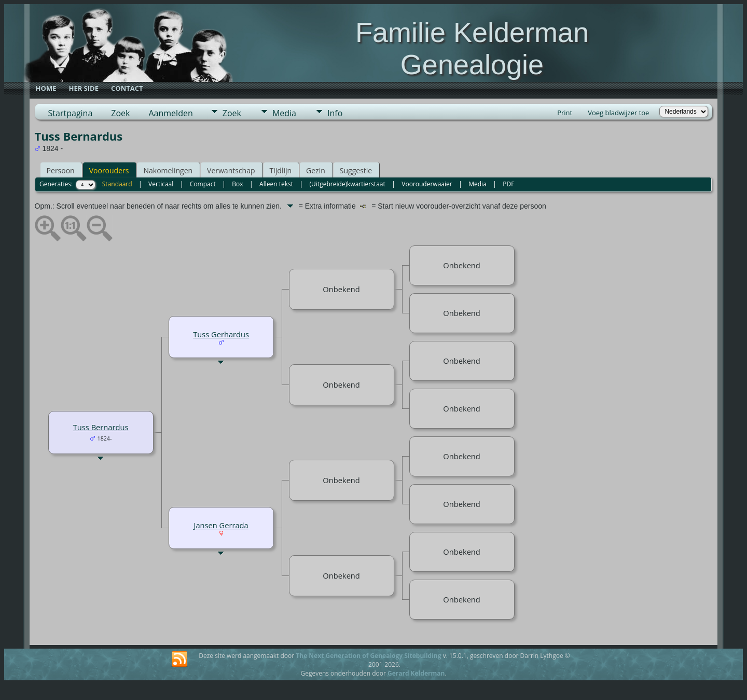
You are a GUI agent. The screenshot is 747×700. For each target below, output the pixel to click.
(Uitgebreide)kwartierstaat (348, 184)
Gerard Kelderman (416, 673)
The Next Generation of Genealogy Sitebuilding (368, 656)
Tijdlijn (281, 170)
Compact (203, 184)
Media (284, 113)
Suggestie (356, 170)
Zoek (120, 113)
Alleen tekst (276, 184)
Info (335, 113)
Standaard (117, 184)
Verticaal (161, 184)
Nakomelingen (168, 170)
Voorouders (109, 170)
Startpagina (71, 113)
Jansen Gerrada (221, 525)
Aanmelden (170, 113)
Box (237, 184)
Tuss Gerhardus (221, 334)
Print (565, 113)
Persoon (61, 170)
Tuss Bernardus (101, 427)
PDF (508, 184)
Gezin (316, 170)
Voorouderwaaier (427, 184)
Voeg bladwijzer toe (618, 113)
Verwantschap (231, 170)
